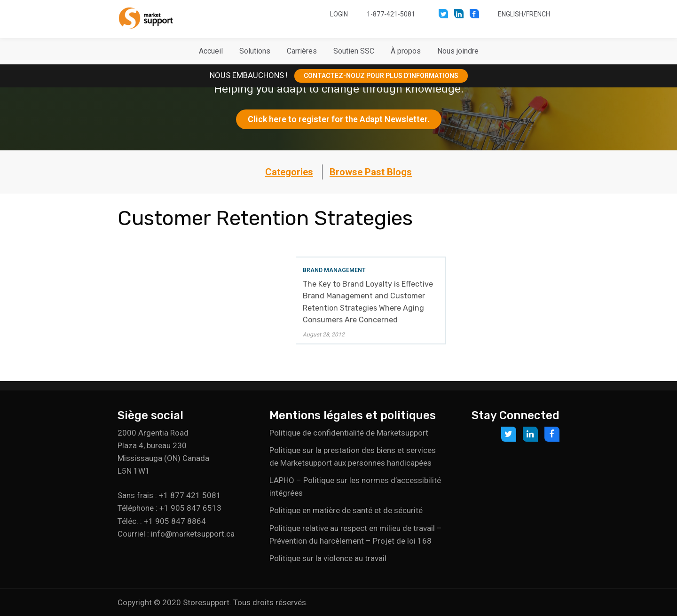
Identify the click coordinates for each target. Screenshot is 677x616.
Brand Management (334, 270)
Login (339, 14)
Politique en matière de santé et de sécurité (346, 510)
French (538, 14)
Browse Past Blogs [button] (371, 172)
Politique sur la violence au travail (328, 558)
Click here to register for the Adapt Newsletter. (339, 119)
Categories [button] (289, 172)
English (511, 14)
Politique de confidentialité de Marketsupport (349, 433)
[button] (255, 51)
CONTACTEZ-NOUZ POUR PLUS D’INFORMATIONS (381, 76)
